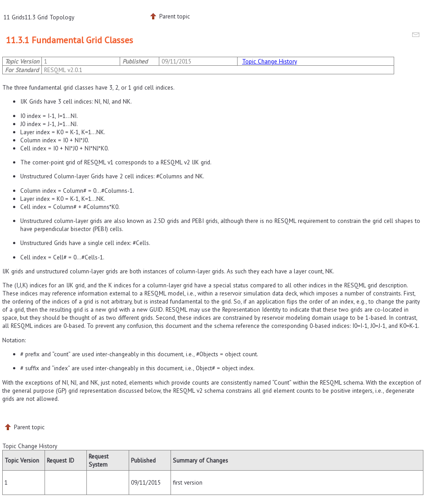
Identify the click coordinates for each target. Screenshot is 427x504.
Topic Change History (270, 61)
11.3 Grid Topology (49, 17)
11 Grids (14, 17)
